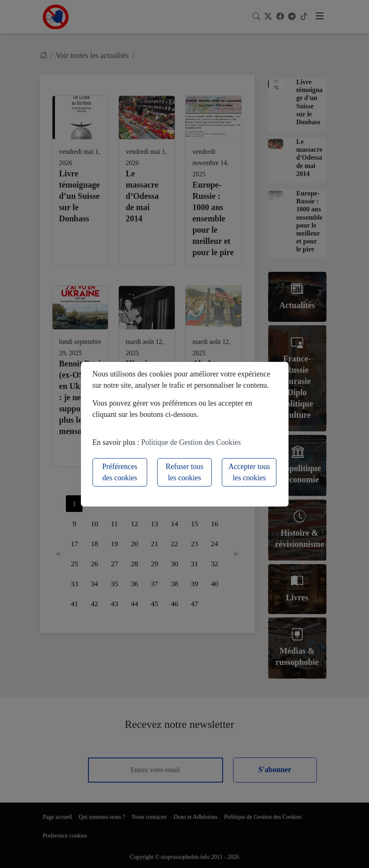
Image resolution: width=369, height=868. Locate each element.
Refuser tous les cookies (184, 472)
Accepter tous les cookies (249, 472)
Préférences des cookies (120, 472)
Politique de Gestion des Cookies (191, 442)
